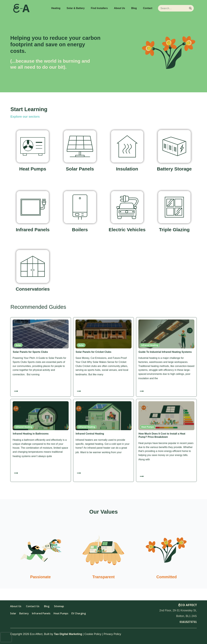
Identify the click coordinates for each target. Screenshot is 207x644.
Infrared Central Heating (90, 434)
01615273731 (188, 622)
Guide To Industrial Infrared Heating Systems (165, 352)
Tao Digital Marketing (68, 634)
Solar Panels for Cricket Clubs (93, 352)
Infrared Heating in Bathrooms (31, 434)
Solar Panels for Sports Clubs (30, 352)
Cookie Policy (93, 634)
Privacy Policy (112, 634)
